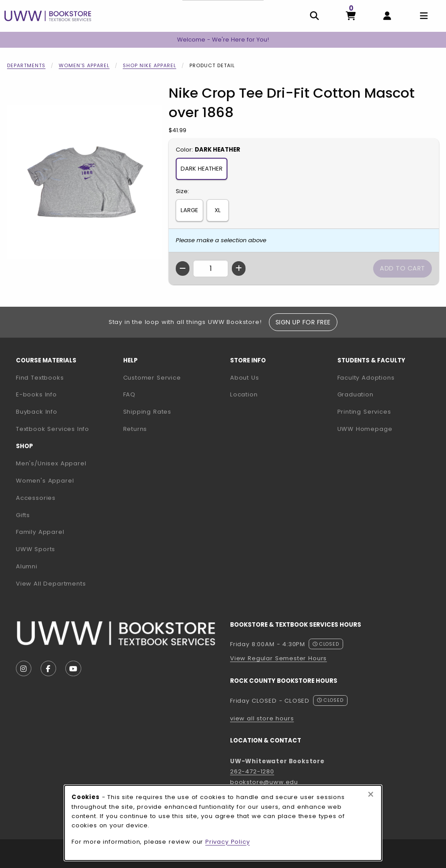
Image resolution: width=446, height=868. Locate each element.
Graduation (355, 394)
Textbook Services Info (66, 429)
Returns (135, 429)
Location (244, 394)
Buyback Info (37, 412)
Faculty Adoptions (387, 377)
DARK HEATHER (202, 169)
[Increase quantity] (239, 268)
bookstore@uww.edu (264, 782)
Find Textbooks (40, 378)
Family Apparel (40, 532)
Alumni (27, 566)
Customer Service (152, 378)
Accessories (36, 498)
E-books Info (36, 394)
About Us (245, 378)
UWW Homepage (387, 429)
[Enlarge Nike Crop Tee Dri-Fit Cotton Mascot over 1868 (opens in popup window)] (84, 182)
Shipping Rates (147, 412)
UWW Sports (36, 549)
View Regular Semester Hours (278, 658)
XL (218, 210)
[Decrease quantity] (183, 268)
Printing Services (387, 411)
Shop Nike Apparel (149, 65)
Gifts (23, 515)
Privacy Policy (228, 842)
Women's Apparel (84, 65)
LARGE (189, 210)
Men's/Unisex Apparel (51, 463)
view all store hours (262, 718)
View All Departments (51, 584)
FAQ (129, 394)
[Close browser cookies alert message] (371, 795)
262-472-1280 (252, 771)
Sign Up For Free (303, 322)
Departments (26, 65)
